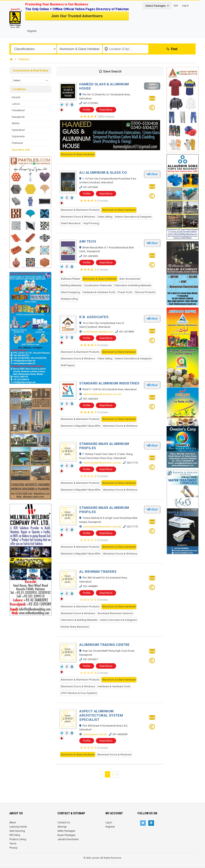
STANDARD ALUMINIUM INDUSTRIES (109, 383)
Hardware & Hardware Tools (99, 292)
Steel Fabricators (71, 223)
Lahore (16, 104)
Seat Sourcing (17, 831)
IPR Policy (15, 835)
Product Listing (18, 839)
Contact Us (64, 823)
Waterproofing (69, 299)
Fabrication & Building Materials (133, 285)
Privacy (13, 848)
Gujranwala (18, 136)
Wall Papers (68, 365)
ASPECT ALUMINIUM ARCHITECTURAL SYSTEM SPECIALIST (101, 715)
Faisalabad (18, 110)
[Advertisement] (30, 676)
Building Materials (71, 285)
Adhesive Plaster (70, 279)
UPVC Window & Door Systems (79, 693)
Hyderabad (18, 130)
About (13, 823)
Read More (106, 110)
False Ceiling (105, 217)
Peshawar (17, 143)
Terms (13, 844)
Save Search (110, 71)
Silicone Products (145, 292)
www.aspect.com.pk (95, 734)
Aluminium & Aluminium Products (80, 210)
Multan (16, 123)
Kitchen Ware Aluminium (75, 627)
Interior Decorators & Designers (133, 217)
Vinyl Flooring (91, 223)
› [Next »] (117, 774)
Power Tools (125, 292)
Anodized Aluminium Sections (115, 613)
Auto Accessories (130, 279)
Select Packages (156, 6)
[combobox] (30, 80)
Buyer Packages (66, 835)
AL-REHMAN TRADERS (98, 572)
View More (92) (21, 150)
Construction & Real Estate (30, 71)
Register (32, 31)
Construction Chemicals (98, 285)
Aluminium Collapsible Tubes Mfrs (81, 426)
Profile (87, 110)
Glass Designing (70, 292)
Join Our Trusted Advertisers (77, 16)
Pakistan (24, 59)
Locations (19, 89)
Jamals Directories (68, 839)
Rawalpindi (18, 117)
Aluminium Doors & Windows (78, 217)
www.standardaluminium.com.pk (102, 394)
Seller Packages (66, 831)
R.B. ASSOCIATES (94, 317)
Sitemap (62, 827)
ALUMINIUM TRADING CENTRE (105, 645)
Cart (176, 6)
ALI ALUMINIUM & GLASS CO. (104, 172)
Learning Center (18, 827)
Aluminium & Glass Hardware (78, 154)
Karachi (16, 97)
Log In (185, 6)
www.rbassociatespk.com (98, 332)
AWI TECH (88, 241)
